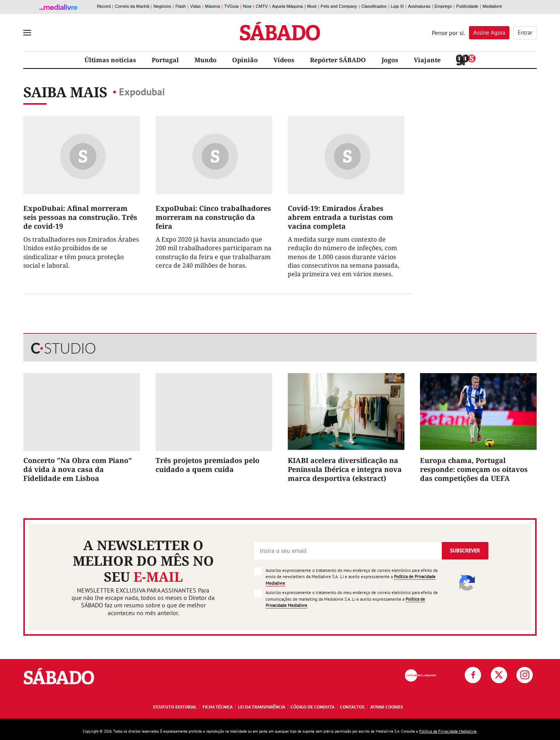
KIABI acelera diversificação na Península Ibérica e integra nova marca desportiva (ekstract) (345, 469)
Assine (489, 32)
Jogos (390, 60)
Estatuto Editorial (175, 707)
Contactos (352, 707)
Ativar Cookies (387, 707)
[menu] (27, 33)
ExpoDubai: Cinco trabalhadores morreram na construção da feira (213, 217)
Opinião (245, 60)
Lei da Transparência (262, 707)
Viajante (427, 60)
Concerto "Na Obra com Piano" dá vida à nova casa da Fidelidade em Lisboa (78, 469)
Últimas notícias (110, 60)
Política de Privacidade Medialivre (448, 731)
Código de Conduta (312, 707)
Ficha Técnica (218, 707)
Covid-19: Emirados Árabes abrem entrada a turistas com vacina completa (340, 217)
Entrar (525, 32)
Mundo (206, 60)
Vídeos (284, 60)
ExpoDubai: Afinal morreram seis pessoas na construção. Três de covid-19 (80, 217)
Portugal (165, 60)
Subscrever (465, 551)
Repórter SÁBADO (338, 60)
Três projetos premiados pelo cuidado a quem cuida (207, 465)
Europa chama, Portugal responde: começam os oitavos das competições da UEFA (474, 469)
